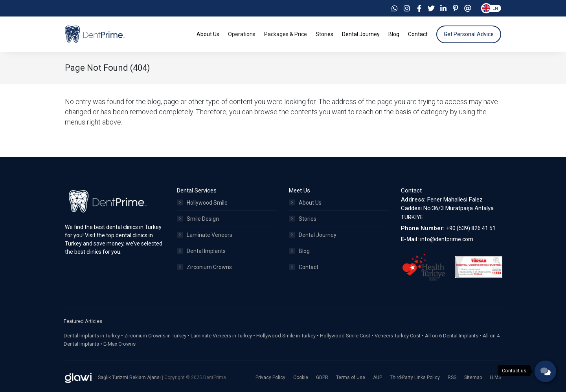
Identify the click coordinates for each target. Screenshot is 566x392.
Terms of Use (351, 377)
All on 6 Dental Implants (452, 336)
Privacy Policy (270, 377)
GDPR (322, 377)
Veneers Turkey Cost (398, 336)
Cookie (301, 377)
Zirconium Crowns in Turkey (155, 336)
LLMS (495, 377)
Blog (299, 251)
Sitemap (473, 377)
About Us (305, 203)
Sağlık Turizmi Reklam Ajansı (130, 377)
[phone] (545, 371)
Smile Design (198, 219)
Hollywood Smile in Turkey (286, 336)
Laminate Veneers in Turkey (221, 336)
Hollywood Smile (202, 203)
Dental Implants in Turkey (92, 336)
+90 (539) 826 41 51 (471, 228)
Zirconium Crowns (204, 267)
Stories (303, 219)
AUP (378, 377)
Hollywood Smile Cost (345, 336)
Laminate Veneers (205, 235)
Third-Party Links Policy (415, 377)
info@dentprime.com (447, 239)
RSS (452, 377)
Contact (304, 267)
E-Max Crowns (119, 344)
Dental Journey (313, 235)
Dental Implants (201, 251)
